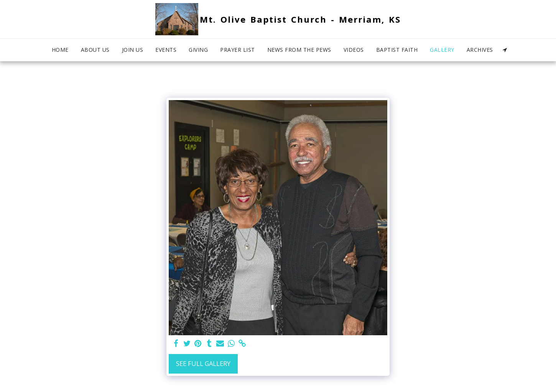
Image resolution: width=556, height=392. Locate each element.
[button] (505, 50)
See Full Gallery (203, 363)
